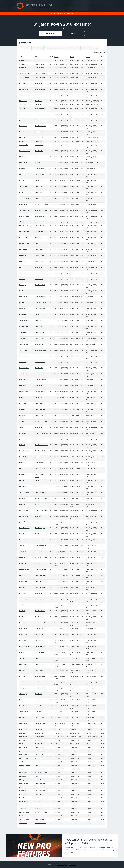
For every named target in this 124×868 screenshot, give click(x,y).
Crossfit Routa (39, 141)
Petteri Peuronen (24, 95)
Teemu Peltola (23, 374)
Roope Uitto (23, 791)
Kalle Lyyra (22, 398)
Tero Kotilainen (24, 186)
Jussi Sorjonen (23, 581)
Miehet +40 (67, 48)
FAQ (52, 6)
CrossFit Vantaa (39, 181)
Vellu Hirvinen (23, 297)
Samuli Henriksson (24, 320)
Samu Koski (22, 658)
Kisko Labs (60, 865)
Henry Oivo (22, 504)
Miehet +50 (85, 48)
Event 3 (88, 57)
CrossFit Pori (39, 658)
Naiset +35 (57, 48)
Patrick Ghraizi (23, 486)
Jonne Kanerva (23, 629)
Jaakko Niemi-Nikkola (25, 451)
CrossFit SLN (38, 105)
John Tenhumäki (24, 380)
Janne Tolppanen (24, 812)
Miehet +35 (48, 48)
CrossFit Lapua (39, 386)
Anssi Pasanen (23, 740)
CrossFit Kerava (39, 617)
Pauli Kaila (22, 587)
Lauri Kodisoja (23, 558)
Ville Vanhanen (23, 724)
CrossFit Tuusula (40, 332)
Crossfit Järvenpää (40, 255)
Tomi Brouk (23, 552)
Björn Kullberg (23, 83)
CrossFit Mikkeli (39, 145)
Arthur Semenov (24, 64)
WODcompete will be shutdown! (62, 14)
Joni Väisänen (23, 439)
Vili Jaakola (22, 175)
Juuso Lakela (23, 733)
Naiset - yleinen (38, 48)
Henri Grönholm (24, 132)
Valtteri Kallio (23, 108)
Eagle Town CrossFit (41, 569)
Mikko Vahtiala (23, 706)
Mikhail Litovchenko (25, 232)
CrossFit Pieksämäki (40, 126)
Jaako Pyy (22, 120)
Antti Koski (22, 279)
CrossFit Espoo (39, 816)
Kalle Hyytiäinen (24, 688)
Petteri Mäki (23, 794)
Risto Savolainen (24, 291)
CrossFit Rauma (39, 157)
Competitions (32, 6)
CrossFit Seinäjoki (40, 89)
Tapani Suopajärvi (24, 492)
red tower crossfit (40, 64)
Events (74, 33)
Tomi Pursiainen (24, 805)
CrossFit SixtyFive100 (41, 226)
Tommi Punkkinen (24, 198)
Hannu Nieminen (24, 729)
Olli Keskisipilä (23, 694)
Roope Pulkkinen (24, 475)
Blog (66, 865)
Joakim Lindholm (24, 457)
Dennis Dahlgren (24, 755)
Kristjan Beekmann (24, 151)
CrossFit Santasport (40, 492)
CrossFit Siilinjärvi (40, 291)
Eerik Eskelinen (23, 747)
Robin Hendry (23, 362)
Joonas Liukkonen (24, 787)
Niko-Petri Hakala (24, 216)
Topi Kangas (23, 285)
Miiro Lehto (22, 575)
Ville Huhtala (23, 222)
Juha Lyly (22, 780)
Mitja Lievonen (23, 469)
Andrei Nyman (23, 409)
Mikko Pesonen (23, 758)
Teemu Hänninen (24, 368)
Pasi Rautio (22, 445)
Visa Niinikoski (23, 332)
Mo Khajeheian (23, 773)
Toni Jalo (22, 421)
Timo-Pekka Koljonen (25, 210)
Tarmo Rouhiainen (24, 528)
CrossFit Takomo (40, 186)
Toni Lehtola (23, 534)
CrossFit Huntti (39, 249)
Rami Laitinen (23, 114)
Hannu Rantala (23, 204)
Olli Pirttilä (22, 718)
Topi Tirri (22, 762)
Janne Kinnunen (24, 249)
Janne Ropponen (24, 751)
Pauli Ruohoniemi (24, 617)
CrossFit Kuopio (39, 68)
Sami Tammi (23, 273)
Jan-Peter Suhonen (24, 243)
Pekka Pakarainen (24, 783)
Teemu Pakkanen (24, 77)
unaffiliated (38, 60)
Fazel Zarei (22, 623)
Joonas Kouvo (23, 823)
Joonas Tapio (23, 676)
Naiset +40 (76, 48)
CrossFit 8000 (39, 138)
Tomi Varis (22, 611)
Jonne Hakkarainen (25, 522)
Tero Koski (22, 338)
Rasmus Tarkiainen (25, 765)
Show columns (98, 53)
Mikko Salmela (23, 101)
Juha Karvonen (23, 480)
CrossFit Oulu (39, 516)
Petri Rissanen (23, 737)
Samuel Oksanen (24, 309)
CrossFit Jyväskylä (40, 222)
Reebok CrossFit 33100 (41, 204)
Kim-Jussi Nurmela (24, 89)
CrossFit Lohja (39, 457)
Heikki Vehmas (23, 315)
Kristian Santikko (24, 145)
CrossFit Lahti (39, 192)
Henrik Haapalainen (25, 60)
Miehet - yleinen (25, 48)
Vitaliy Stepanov (24, 392)
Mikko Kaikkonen (24, 516)
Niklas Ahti (22, 181)
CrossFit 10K (38, 95)
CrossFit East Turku (40, 216)
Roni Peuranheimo (24, 816)
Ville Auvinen (23, 427)
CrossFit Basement (40, 83)
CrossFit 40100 (39, 279)
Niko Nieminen (23, 599)
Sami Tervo (22, 463)
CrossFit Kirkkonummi (41, 210)
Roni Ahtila (22, 192)
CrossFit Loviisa (39, 629)
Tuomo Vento (23, 350)
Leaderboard (52, 33)
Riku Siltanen (23, 261)
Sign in (43, 6)
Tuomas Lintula (24, 769)
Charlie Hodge (23, 237)
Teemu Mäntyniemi (25, 74)
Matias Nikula (23, 798)
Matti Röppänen (24, 801)
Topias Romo (23, 126)
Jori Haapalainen (24, 141)
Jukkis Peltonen (23, 138)
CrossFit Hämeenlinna (41, 114)
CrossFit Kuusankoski (41, 303)
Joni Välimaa (23, 700)
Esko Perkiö (23, 641)
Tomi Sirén (22, 546)
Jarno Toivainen (24, 670)
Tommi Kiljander (24, 712)
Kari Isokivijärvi (23, 415)
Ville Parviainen (23, 344)
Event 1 (56, 57)
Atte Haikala (23, 809)
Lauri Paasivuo (23, 255)
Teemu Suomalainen (25, 105)
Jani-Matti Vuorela (24, 569)
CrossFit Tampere (40, 338)
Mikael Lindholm (24, 540)
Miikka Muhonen (24, 776)
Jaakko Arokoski (24, 169)
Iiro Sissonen (23, 433)
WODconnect (72, 865)
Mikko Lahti (22, 267)
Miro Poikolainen (24, 744)
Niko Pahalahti (23, 403)
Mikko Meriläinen (24, 226)
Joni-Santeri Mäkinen (25, 646)
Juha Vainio (22, 157)
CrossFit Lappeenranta (41, 74)
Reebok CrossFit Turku (41, 421)
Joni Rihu (22, 303)
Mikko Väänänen (24, 356)
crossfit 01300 (39, 486)
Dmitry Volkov (23, 652)
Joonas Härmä (23, 593)
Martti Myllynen (23, 510)
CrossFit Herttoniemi (41, 108)
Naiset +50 (94, 48)
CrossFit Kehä (39, 534)
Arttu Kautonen (23, 326)
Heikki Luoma (23, 563)
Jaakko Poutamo (24, 664)
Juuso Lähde (23, 386)
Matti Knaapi (23, 68)
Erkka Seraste (23, 635)
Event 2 (72, 57)
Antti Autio (22, 605)
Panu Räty (22, 498)
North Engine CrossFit (41, 237)
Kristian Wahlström (25, 682)
